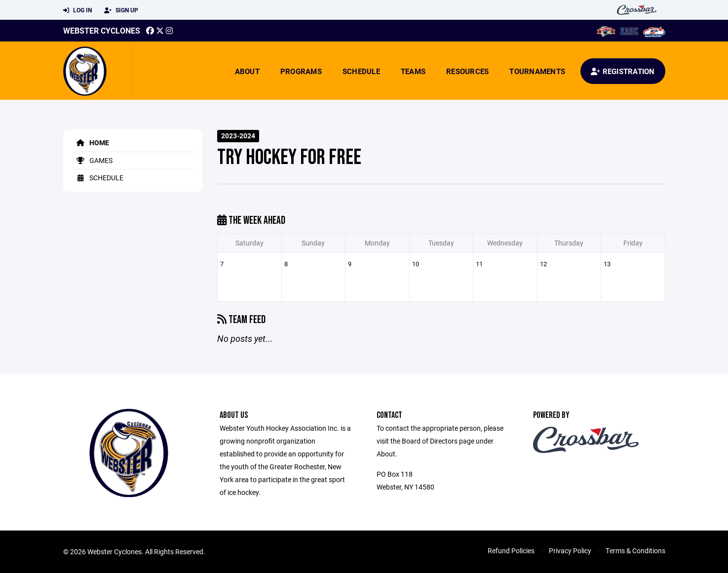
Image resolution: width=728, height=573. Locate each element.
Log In (77, 10)
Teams (413, 71)
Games (93, 160)
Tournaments (537, 71)
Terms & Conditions (635, 551)
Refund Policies (511, 551)
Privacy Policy (570, 551)
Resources (467, 71)
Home (91, 143)
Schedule (361, 71)
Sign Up (121, 10)
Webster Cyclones (102, 30)
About (247, 71)
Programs (301, 71)
